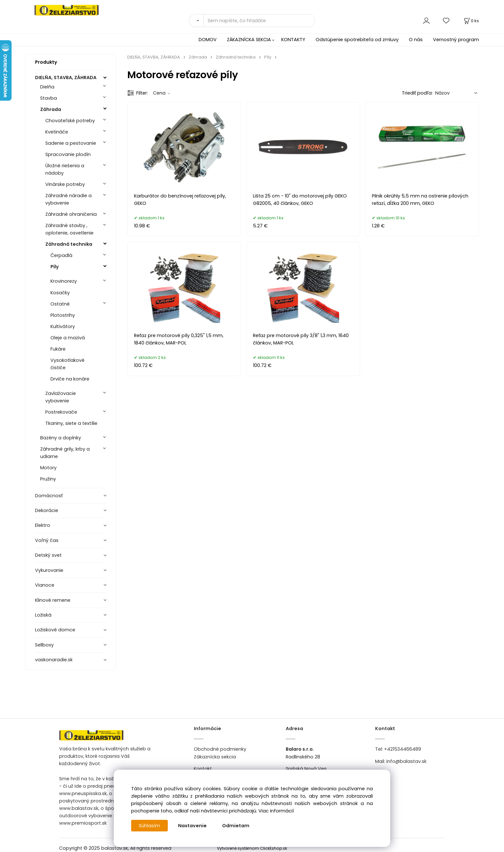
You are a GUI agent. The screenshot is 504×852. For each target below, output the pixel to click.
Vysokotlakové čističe (67, 364)
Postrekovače (61, 412)
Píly (55, 267)
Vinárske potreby (65, 184)
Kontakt (203, 769)
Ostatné (60, 304)
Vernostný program (456, 40)
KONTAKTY (293, 40)
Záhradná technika (69, 244)
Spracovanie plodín (68, 154)
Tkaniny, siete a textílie (71, 423)
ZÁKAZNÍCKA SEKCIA (249, 40)
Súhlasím (149, 826)
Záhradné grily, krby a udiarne (65, 453)
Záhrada (51, 109)
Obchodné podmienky (220, 749)
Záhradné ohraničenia (71, 214)
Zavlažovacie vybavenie (61, 397)
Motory (48, 468)
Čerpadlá (61, 255)
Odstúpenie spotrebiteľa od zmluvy (357, 40)
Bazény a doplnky (61, 438)
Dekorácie (47, 510)
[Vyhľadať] (196, 21)
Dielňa (47, 87)
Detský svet (48, 555)
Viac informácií (276, 811)
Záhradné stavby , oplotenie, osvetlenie (69, 229)
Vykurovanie (49, 570)
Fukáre (58, 349)
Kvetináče (57, 132)
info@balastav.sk (406, 761)
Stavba (49, 98)
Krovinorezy (64, 281)
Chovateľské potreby (70, 121)
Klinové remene (53, 600)
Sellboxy (44, 645)
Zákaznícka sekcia (215, 757)
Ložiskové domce (55, 630)
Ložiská (43, 615)
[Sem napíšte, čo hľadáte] (259, 21)
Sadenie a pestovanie (71, 143)
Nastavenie (192, 826)
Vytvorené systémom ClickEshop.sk (252, 848)
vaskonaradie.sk (54, 660)
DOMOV (208, 40)
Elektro (43, 525)
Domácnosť (49, 496)
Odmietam (236, 826)
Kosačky (60, 293)
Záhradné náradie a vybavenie (68, 199)
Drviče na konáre (70, 379)
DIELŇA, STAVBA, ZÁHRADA (66, 78)
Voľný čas (47, 540)
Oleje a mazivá (68, 338)
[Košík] (471, 21)
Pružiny (48, 479)
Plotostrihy (63, 315)
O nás (416, 40)
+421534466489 (403, 749)
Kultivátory (63, 326)
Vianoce (45, 585)
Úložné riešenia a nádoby (65, 169)
